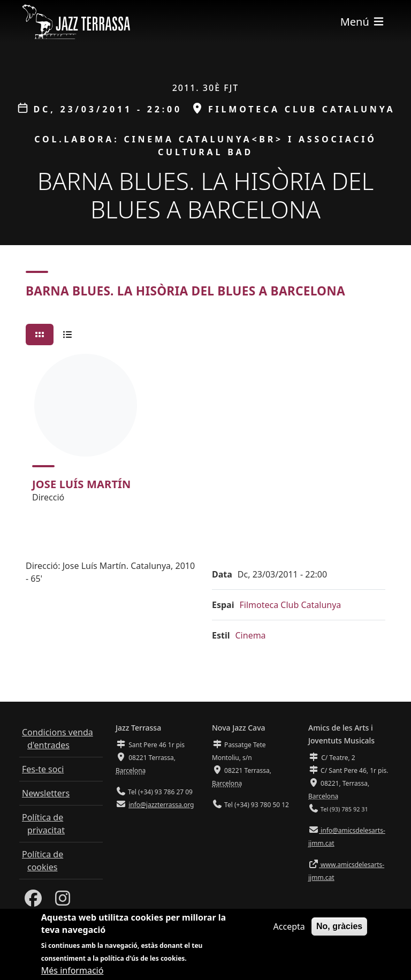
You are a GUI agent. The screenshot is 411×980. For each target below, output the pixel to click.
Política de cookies (43, 861)
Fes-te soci (43, 769)
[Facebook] (33, 901)
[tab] (40, 335)
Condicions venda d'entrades (58, 739)
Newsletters (46, 793)
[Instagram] (63, 901)
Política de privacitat (43, 824)
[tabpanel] (205, 433)
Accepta (289, 928)
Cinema (251, 635)
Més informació (73, 971)
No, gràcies (339, 928)
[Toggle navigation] (363, 22)
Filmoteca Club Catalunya (290, 605)
